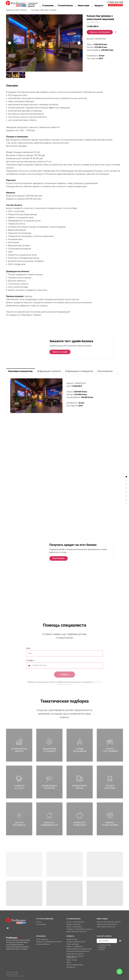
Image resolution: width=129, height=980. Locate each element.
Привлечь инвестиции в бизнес (107, 924)
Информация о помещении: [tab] (79, 371)
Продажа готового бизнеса (16, 10)
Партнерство (71, 967)
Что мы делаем (41, 924)
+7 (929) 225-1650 (115, 2)
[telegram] (7, 928)
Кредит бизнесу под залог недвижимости (75, 957)
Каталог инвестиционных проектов (109, 922)
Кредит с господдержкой (75, 946)
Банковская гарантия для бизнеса (78, 951)
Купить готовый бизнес (74, 927)
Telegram (102, 949)
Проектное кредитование (75, 965)
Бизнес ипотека (72, 960)
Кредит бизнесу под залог (75, 954)
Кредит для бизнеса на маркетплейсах (79, 949)
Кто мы (39, 922)
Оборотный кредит (73, 944)
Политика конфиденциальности (15, 976)
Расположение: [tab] (105, 371)
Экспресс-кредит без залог (75, 942)
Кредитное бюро (72, 939)
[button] (115, 5)
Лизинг (69, 962)
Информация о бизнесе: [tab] (49, 371)
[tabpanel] (64, 396)
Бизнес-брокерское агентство (77, 932)
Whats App (102, 947)
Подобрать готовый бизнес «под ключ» (80, 929)
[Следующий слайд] (79, 43)
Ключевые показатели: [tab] (21, 371)
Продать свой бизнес (74, 924)
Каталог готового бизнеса (75, 922)
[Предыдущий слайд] (10, 43)
